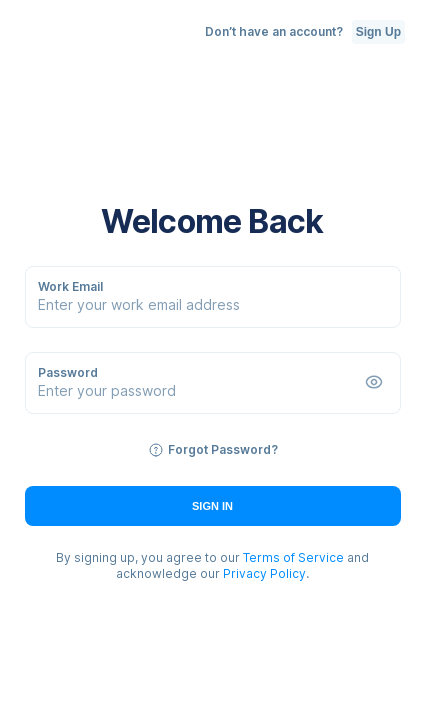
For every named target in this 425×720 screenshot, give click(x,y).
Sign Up (378, 32)
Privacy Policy (264, 573)
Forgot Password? (223, 449)
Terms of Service (293, 557)
